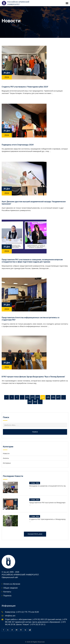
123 (38, 393)
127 (58, 393)
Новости (6, 449)
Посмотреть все (35, 530)
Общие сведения (10, 583)
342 (30, 397)
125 (48, 393)
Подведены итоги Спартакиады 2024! (18, 140)
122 (32, 393)
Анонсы (6, 454)
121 (27, 393)
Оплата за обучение (12, 580)
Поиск (35, 427)
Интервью (7, 459)
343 (35, 397)
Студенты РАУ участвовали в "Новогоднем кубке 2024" (25, 82)
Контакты (7, 587)
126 (53, 393)
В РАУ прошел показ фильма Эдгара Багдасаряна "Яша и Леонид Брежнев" (33, 372)
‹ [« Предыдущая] (6, 393)
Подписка (7, 591)
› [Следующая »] (40, 397)
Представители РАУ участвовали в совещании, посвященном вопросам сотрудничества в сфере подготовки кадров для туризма (32, 256)
